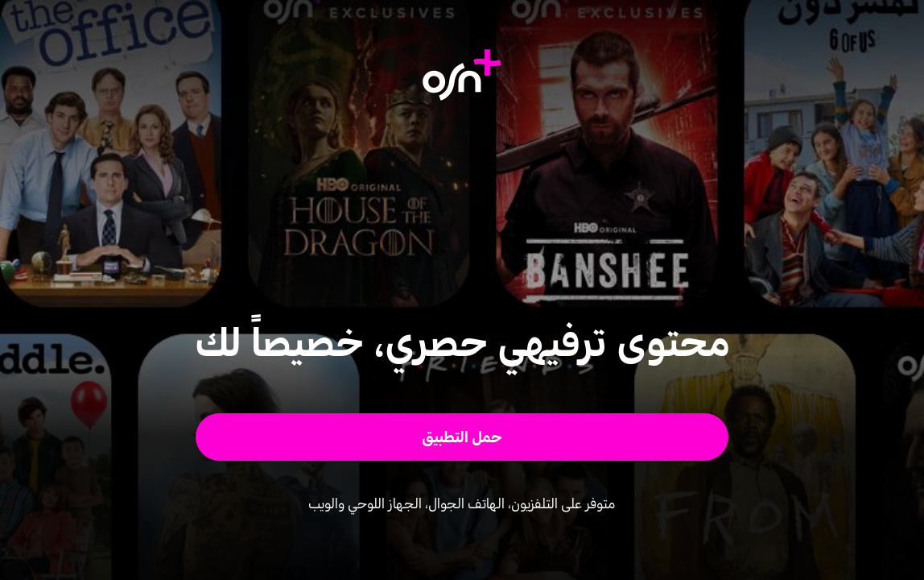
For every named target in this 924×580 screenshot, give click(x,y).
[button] (462, 437)
